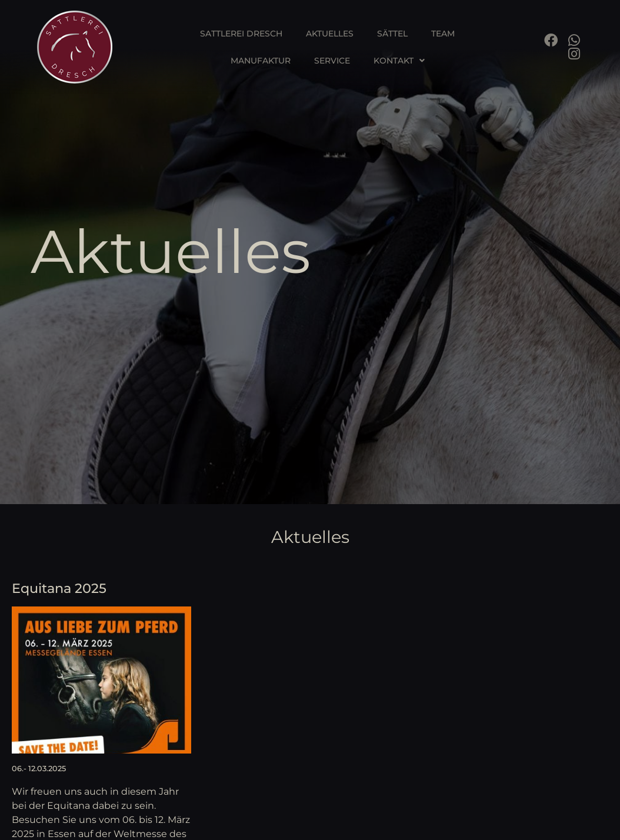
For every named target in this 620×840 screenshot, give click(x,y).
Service (332, 61)
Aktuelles (330, 34)
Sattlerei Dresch (241, 34)
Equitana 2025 (59, 588)
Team (443, 34)
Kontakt (399, 61)
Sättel (392, 34)
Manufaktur (261, 61)
